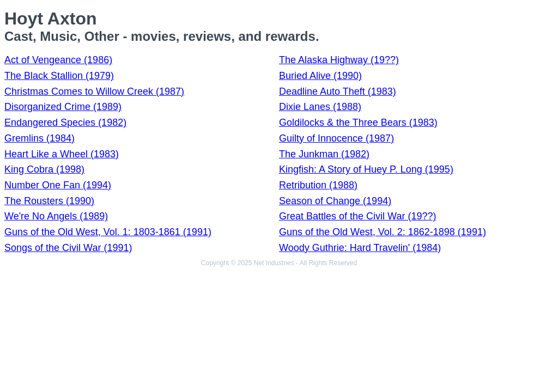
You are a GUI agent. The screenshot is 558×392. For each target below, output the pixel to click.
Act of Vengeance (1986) (58, 60)
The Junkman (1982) (324, 154)
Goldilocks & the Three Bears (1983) (358, 122)
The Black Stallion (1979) (59, 76)
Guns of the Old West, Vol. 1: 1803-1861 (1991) (108, 232)
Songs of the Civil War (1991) (68, 248)
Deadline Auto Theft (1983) (338, 91)
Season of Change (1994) (335, 201)
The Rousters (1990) (49, 201)
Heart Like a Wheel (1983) (62, 154)
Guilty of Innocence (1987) (336, 138)
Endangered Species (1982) (65, 122)
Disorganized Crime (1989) (63, 107)
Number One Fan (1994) (58, 185)
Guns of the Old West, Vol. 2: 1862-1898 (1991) (383, 232)
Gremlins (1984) (40, 138)
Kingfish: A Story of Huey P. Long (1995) (366, 169)
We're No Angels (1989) (56, 216)
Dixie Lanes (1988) (320, 107)
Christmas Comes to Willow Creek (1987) (94, 91)
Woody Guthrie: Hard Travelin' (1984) (360, 248)
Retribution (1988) (318, 185)
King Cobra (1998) (44, 169)
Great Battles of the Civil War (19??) (357, 216)
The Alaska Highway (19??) (339, 60)
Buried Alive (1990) (320, 76)
